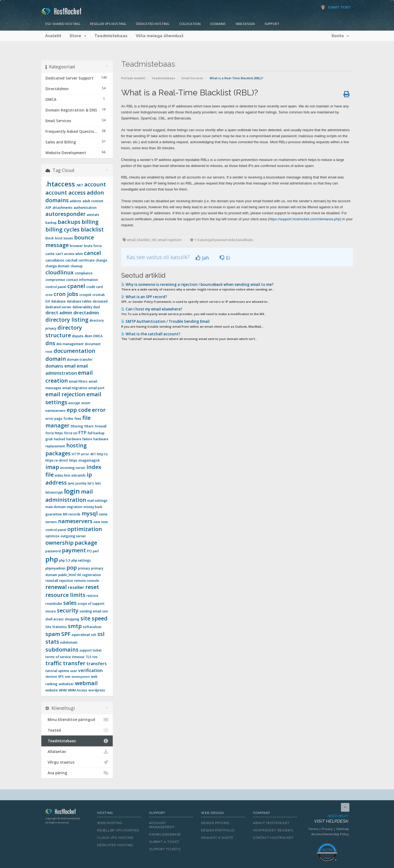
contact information (82, 280)
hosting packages (66, 449)
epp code (79, 410)
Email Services (192, 78)
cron (49, 295)
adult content (93, 201)
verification (90, 670)
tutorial (51, 671)
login (72, 491)
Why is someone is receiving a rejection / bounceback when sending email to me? (197, 285)
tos (95, 657)
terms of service (58, 657)
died (97, 307)
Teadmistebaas (111, 36)
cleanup (77, 266)
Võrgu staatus (77, 762)
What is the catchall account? (151, 334)
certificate (87, 260)
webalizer (66, 684)
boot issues (64, 238)
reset (92, 587)
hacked (60, 439)
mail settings (97, 501)
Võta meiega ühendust (160, 36)
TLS (89, 657)
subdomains (62, 649)
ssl (101, 634)
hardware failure (79, 439)
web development (77, 677)
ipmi (71, 483)
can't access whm (69, 254)
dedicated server (58, 307)
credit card (95, 287)
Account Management (162, 825)
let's (91, 483)
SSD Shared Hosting (63, 24)
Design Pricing (215, 823)
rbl (79, 575)
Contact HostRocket (273, 838)
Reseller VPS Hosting (108, 24)
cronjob (85, 295)
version (51, 677)
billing (90, 222)
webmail (86, 683)
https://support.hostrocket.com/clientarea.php (304, 219)
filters (89, 426)
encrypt (74, 403)
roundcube (54, 604)
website (52, 690)
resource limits (65, 595)
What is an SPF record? (144, 297)
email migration (75, 388)
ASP (48, 208)
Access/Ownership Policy (330, 834)
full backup (96, 433)
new (97, 522)
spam (53, 634)
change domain (57, 266)
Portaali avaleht (133, 78)
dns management (70, 344)
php (52, 559)
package (86, 543)
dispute (78, 336)
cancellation (55, 260)
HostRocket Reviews (273, 830)
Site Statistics (56, 627)
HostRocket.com (67, 813)
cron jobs (66, 294)
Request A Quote (217, 838)
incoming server (73, 468)
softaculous (92, 627)
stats (52, 642)
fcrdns (68, 419)
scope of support (91, 604)
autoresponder (66, 214)
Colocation (190, 24)
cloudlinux (60, 272)
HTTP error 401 (84, 454)
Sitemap (343, 829)
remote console (87, 581)
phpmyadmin (55, 568)
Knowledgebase (165, 834)
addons (76, 201)
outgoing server (73, 536)
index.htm (63, 475)
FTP (82, 433)
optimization (85, 529)
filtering (77, 426)
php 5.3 (65, 560)
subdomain (69, 642)
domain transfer (80, 360)
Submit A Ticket (164, 842)
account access (66, 193)
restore (92, 596)
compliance (84, 273)
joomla (81, 483)
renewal (56, 587)
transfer (74, 663)
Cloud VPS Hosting (115, 838)
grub (49, 439)
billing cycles (63, 229)
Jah (202, 258)
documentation (74, 351)
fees (78, 419)
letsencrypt (54, 492)
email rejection (65, 394)
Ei (225, 258)
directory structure (64, 332)
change (102, 260)
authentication (85, 208)
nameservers (75, 521)
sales (70, 603)
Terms (313, 829)
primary (84, 568)
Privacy (327, 829)
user (74, 671)
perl (96, 551)
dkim (88, 336)
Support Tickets (165, 849)
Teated (77, 730)
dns (50, 343)
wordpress (97, 690)
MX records (72, 514)
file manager (68, 422)
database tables (79, 301)
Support (272, 24)
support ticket (91, 650)
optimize (52, 536)
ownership (60, 543)
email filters (78, 381)
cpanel (76, 286)
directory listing (67, 320)
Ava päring (77, 773)
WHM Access (78, 690)
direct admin (59, 313)
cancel (92, 253)
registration (92, 575)
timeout (78, 657)
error (99, 410)
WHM (63, 690)
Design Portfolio (218, 830)
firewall (101, 426)
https (73, 460)
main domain (56, 507)
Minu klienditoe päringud (77, 720)
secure (51, 611)
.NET (80, 185)
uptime (64, 671)
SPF (66, 634)
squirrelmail (81, 635)
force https (54, 433)
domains (54, 366)
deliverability (82, 307)
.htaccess (60, 184)
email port (96, 388)
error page (54, 419)
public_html (67, 575)
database (58, 301)
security (68, 610)
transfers (97, 664)
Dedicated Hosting (153, 24)
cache (50, 254)
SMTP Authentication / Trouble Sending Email (165, 321)
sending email (90, 611)
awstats (93, 215)
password (53, 551)
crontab (99, 295)
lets (98, 483)
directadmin (86, 313)
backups (69, 222)
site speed (94, 618)
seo (105, 611)
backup (51, 223)
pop (72, 568)
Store (78, 36)
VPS (61, 677)
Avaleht (53, 36)
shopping (72, 619)
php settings (81, 560)
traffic (54, 663)
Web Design (245, 24)
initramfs (79, 475)
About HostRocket (271, 823)
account (95, 184)
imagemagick (89, 460)
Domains (218, 24)
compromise (55, 280)
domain (56, 359)
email (70, 366)
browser (76, 246)
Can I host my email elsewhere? (152, 309)
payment (74, 550)
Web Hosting (110, 823)
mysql (90, 513)
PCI (89, 551)
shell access (55, 619)
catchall (71, 260)
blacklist (92, 229)
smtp (75, 626)
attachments (63, 208)
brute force (93, 246)
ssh (94, 635)
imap (52, 467)
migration (75, 507)
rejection (66, 581)
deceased (100, 301)
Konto (340, 36)
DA (48, 301)
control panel (56, 287)
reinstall (52, 581)
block (50, 238)
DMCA (98, 336)
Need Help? (327, 819)
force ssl (71, 433)
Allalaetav (77, 752)
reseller (76, 587)
